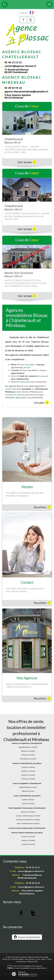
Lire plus (41, 403)
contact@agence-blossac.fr (20, 66)
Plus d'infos (42, 507)
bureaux (42, 376)
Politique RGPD (32, 962)
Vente (13, 376)
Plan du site (7, 959)
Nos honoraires (30, 959)
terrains (27, 367)
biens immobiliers (28, 365)
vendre (8, 389)
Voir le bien (27, 162)
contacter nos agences (15, 395)
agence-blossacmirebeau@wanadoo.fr (26, 91)
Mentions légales (18, 959)
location (22, 382)
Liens (38, 959)
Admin (44, 959)
